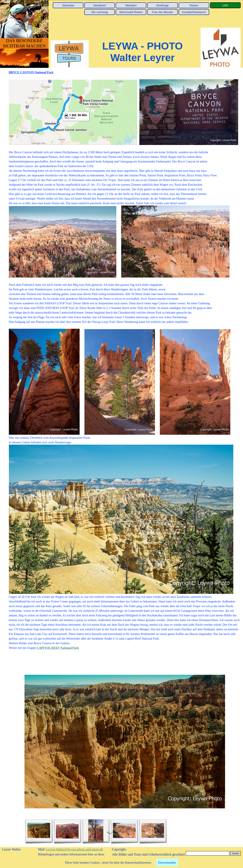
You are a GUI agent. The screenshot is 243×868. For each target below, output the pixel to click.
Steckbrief (100, 5)
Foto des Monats (162, 12)
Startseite (68, 5)
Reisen (194, 5)
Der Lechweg (100, 12)
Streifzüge (162, 5)
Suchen (235, 853)
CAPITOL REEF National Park (58, 648)
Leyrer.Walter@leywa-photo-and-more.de (75, 849)
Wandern (131, 5)
